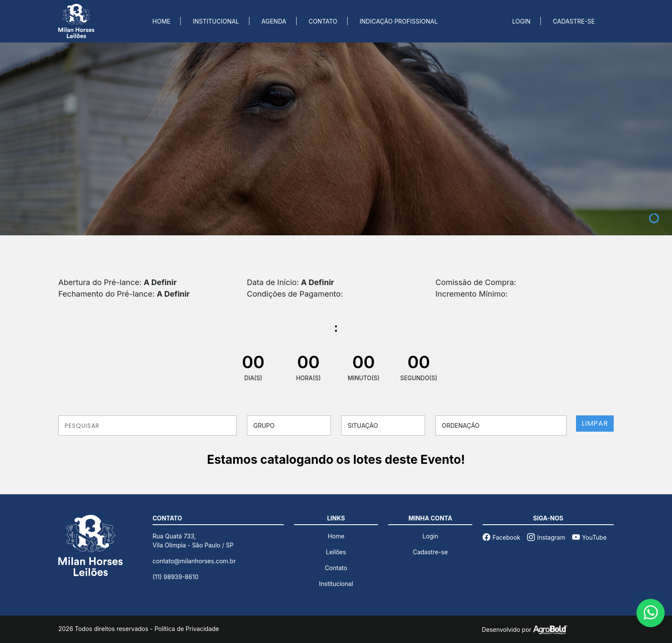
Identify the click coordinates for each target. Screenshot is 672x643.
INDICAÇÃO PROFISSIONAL (399, 21)
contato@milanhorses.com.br (194, 561)
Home (336, 536)
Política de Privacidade (187, 629)
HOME (162, 21)
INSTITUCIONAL (216, 21)
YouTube (589, 537)
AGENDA (274, 21)
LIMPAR (595, 423)
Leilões (336, 552)
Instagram (546, 537)
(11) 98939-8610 (175, 577)
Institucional (336, 584)
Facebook (501, 537)
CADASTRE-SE (574, 21)
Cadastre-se (430, 552)
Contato (336, 568)
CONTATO (323, 21)
